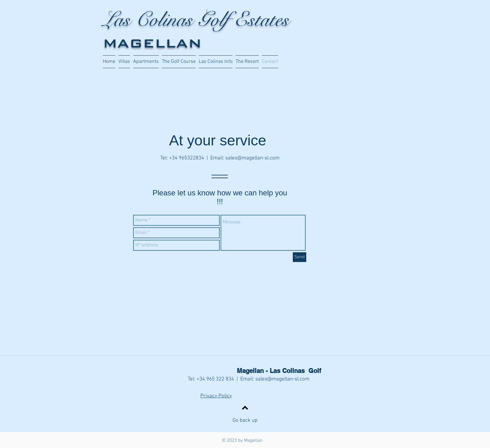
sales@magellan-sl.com (252, 158)
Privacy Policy (216, 396)
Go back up (245, 420)
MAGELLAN (152, 43)
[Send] (300, 257)
